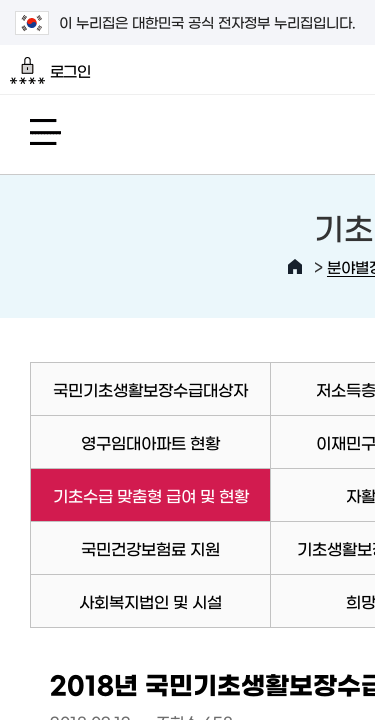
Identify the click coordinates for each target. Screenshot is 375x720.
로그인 (50, 71)
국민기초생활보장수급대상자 (150, 389)
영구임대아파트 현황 (150, 442)
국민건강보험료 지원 (150, 548)
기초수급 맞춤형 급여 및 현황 (139, 495)
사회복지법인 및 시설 (150, 601)
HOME (295, 267)
